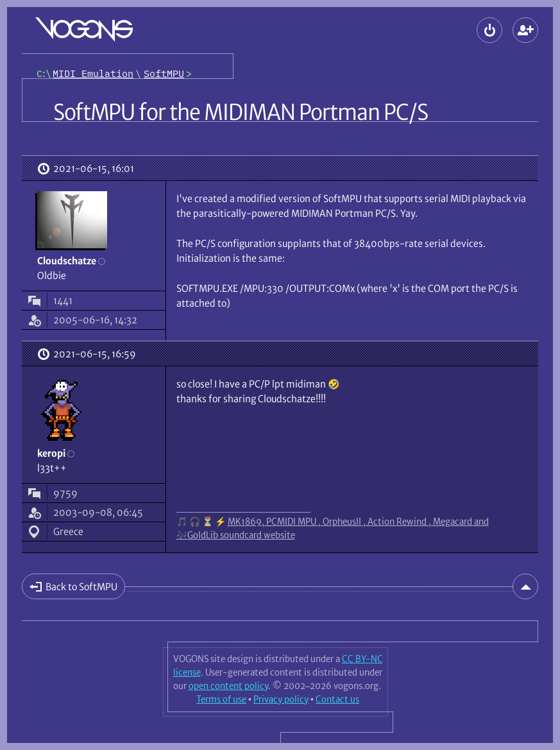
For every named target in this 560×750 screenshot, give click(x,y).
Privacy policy (281, 699)
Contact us (337, 699)
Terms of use (221, 699)
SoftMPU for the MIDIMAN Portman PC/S (241, 112)
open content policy (228, 686)
